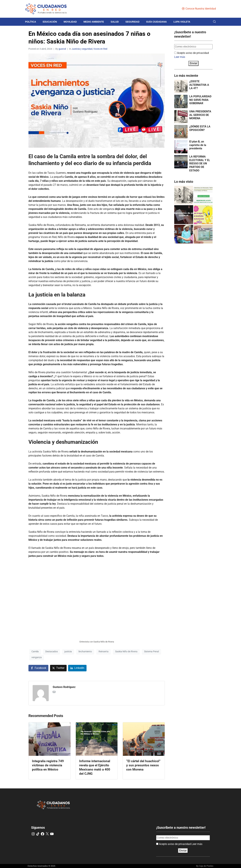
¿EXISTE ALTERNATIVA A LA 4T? (199, 85)
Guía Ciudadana (156, 22)
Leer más (180, 57)
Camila (35, 651)
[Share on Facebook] (38, 668)
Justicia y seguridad (82, 49)
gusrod (62, 49)
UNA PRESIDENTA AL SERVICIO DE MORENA (200, 115)
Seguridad (132, 22)
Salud (115, 22)
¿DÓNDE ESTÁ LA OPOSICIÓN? (200, 128)
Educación (50, 22)
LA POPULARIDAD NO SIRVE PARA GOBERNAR (200, 100)
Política (31, 22)
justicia (68, 651)
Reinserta (104, 651)
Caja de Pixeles (206, 866)
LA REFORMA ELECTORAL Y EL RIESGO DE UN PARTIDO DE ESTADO (200, 164)
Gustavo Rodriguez (64, 687)
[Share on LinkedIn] (77, 668)
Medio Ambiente (94, 22)
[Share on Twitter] (58, 668)
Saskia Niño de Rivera (126, 651)
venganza (37, 657)
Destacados (52, 651)
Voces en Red (100, 49)
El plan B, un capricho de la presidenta (198, 145)
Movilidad (70, 22)
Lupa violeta (182, 22)
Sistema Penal (151, 651)
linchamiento (85, 651)
